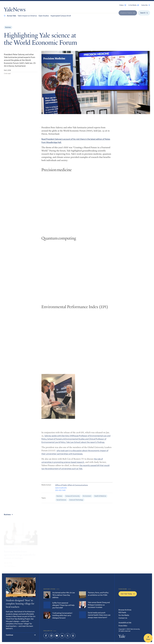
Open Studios (44, 16)
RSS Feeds (122, 612)
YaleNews (15, 10)
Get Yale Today (128, 594)
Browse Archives (125, 610)
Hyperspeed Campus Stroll (61, 16)
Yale (122, 637)
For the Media (124, 615)
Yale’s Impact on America (27, 16)
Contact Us (123, 618)
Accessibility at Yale (125, 622)
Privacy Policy (123, 626)
